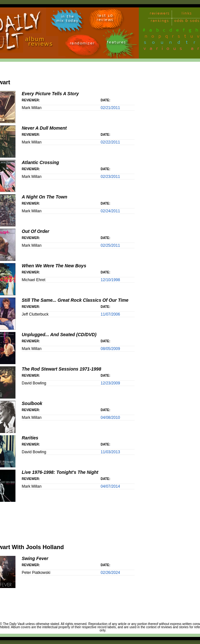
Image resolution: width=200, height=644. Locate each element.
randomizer (82, 44)
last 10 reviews (105, 19)
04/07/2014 (110, 486)
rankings (160, 22)
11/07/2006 (110, 314)
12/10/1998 (110, 280)
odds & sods (187, 22)
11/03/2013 (110, 452)
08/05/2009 (110, 349)
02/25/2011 (110, 245)
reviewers (160, 14)
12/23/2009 (110, 383)
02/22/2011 (110, 142)
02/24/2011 (110, 211)
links (187, 14)
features (117, 43)
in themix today (67, 20)
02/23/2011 (110, 177)
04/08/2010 (110, 418)
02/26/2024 (110, 573)
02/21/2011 (110, 108)
